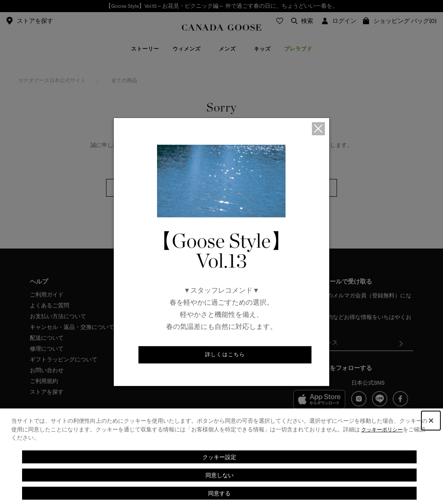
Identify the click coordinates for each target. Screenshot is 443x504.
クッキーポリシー (384, 430)
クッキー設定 (219, 457)
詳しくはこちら (225, 355)
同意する (219, 493)
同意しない (219, 475)
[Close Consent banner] (431, 421)
